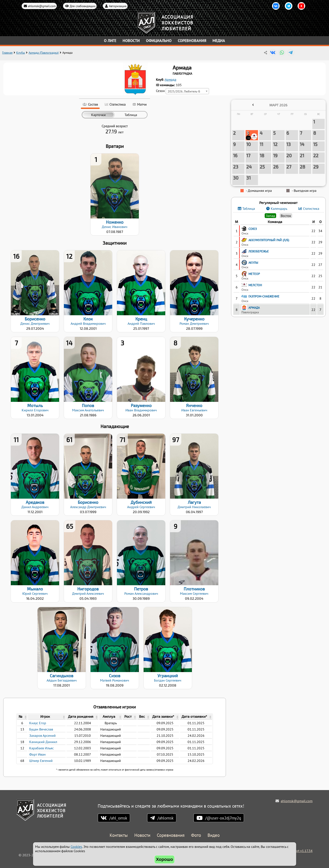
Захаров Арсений (42, 735)
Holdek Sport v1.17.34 (296, 851)
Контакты (119, 835)
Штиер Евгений (41, 761)
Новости (131, 41)
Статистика (311, 209)
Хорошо (164, 859)
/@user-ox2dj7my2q (223, 818)
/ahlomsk (165, 818)
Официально (159, 41)
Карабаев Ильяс (41, 748)
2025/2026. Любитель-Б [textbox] (184, 91)
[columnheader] (22, 717)
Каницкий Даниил (43, 742)
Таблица (249, 209)
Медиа (219, 41)
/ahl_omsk (118, 818)
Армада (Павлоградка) (44, 53)
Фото (196, 835)
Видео (214, 835)
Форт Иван (37, 754)
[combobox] (187, 91)
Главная (7, 53)
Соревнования (192, 41)
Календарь (279, 209)
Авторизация (118, 6)
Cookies (76, 847)
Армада (171, 79)
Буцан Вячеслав (41, 729)
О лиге (110, 41)
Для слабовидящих (83, 6)
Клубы (21, 53)
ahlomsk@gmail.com (42, 6)
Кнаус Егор (38, 723)
